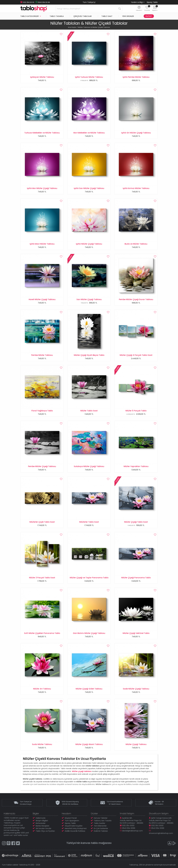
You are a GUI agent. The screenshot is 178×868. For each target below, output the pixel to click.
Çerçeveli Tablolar (83, 16)
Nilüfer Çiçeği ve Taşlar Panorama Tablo (89, 578)
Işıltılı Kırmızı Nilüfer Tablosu (136, 188)
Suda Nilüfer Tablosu (42, 744)
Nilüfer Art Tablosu (42, 689)
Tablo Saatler (100, 823)
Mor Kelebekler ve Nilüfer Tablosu (89, 133)
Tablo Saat (107, 16)
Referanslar (41, 823)
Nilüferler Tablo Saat (89, 522)
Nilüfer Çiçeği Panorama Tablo (136, 578)
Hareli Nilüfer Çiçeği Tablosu (42, 299)
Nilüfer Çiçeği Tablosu (136, 744)
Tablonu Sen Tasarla (103, 821)
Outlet (149, 16)
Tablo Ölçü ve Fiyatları (45, 831)
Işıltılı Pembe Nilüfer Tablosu (136, 77)
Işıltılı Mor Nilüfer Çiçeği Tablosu (42, 188)
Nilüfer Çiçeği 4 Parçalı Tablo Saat (136, 355)
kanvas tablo (89, 843)
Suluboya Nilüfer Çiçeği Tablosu (89, 466)
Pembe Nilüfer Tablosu (42, 355)
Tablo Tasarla (57, 16)
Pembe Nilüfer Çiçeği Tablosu (42, 466)
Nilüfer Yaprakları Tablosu (136, 466)
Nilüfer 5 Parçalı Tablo (136, 411)
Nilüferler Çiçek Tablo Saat (42, 522)
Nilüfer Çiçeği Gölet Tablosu (89, 689)
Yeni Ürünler (128, 16)
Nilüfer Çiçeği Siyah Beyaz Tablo (89, 355)
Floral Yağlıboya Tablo (42, 411)
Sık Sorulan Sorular (44, 828)
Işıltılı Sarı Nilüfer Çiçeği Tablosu (89, 188)
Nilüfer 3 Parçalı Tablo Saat (42, 578)
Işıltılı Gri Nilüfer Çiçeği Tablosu (136, 133)
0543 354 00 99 (43, 2)
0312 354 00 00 (27, 2)
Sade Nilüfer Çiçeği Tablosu (136, 689)
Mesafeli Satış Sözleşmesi (76, 828)
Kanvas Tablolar (101, 818)
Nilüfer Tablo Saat (89, 411)
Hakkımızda (41, 818)
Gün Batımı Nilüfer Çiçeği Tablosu (89, 633)
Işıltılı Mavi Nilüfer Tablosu (42, 244)
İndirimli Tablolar (101, 831)
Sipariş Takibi (152, 2)
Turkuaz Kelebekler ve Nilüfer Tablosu (42, 133)
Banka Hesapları (42, 826)
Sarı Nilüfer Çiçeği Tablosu (89, 299)
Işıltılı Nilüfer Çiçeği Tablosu (89, 244)
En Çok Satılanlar (101, 828)
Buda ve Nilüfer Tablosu (136, 244)
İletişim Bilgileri (42, 821)
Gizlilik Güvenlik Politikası (75, 831)
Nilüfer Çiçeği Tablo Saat (136, 522)
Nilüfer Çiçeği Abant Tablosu (89, 744)
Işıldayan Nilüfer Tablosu (42, 77)
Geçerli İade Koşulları (74, 826)
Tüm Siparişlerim (72, 821)
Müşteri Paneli (71, 818)
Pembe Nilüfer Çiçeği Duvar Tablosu (136, 299)
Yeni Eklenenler (100, 826)
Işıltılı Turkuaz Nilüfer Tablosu (89, 77)
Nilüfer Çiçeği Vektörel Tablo (136, 633)
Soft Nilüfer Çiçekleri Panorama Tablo (42, 633)
